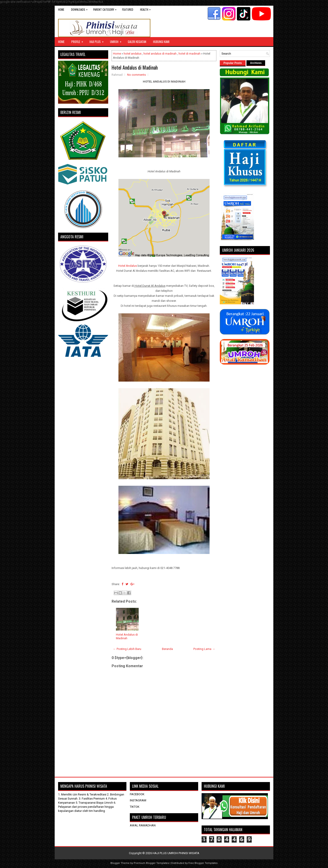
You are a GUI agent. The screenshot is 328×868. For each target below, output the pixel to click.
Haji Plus (98, 40)
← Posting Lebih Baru (127, 649)
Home (61, 9)
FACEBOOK (137, 794)
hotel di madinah (190, 54)
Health (146, 9)
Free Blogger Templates (203, 863)
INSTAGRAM (138, 800)
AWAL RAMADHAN (143, 825)
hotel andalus (133, 54)
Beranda (167, 649)
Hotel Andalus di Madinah (135, 67)
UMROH (117, 40)
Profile (79, 40)
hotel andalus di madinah (160, 54)
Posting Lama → (204, 649)
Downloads (80, 9)
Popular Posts (233, 63)
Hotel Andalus (128, 266)
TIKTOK (135, 807)
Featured (128, 9)
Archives (256, 63)
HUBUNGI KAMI (161, 42)
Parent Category (106, 9)
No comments (136, 75)
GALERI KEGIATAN (137, 42)
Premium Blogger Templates (151, 863)
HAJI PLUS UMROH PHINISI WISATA (176, 853)
